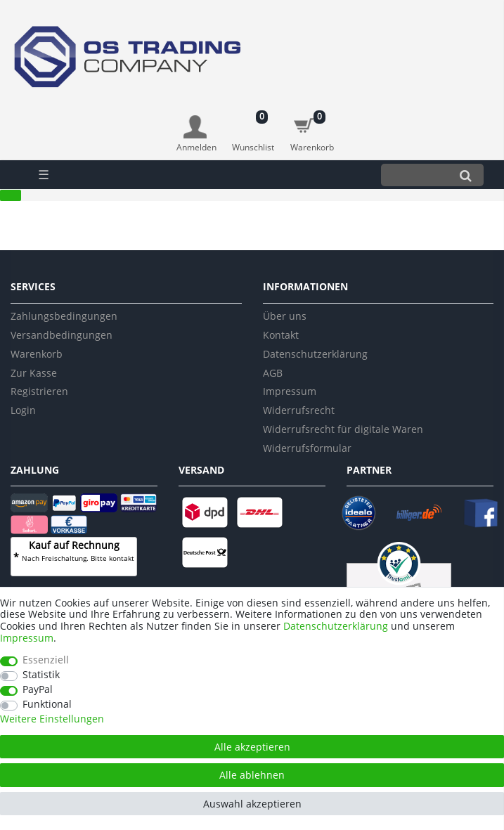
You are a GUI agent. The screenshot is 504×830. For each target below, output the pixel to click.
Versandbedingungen (62, 335)
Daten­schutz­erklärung (336, 626)
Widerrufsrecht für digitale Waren (343, 429)
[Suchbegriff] (414, 175)
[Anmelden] (196, 135)
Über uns (285, 316)
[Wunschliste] (253, 127)
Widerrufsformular (307, 448)
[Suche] (466, 175)
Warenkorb (37, 354)
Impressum (290, 391)
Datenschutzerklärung (315, 354)
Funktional (47, 705)
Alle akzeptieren (252, 747)
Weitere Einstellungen (52, 719)
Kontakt (281, 335)
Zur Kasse (34, 373)
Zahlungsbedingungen (64, 316)
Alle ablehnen (252, 775)
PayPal (38, 690)
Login (23, 410)
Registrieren (39, 391)
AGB (273, 373)
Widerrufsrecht (299, 410)
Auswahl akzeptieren (252, 804)
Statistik (41, 675)
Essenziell (46, 660)
